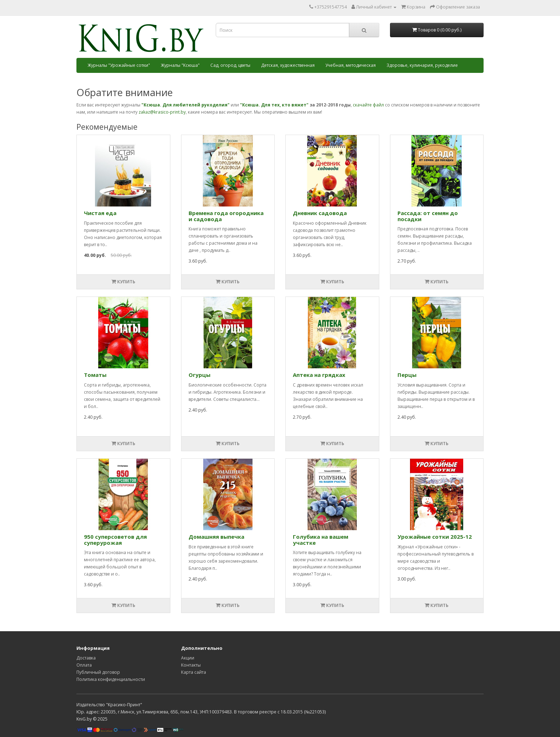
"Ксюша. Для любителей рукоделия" (186, 105)
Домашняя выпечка (216, 537)
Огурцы (199, 375)
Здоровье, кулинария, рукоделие (422, 65)
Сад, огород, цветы (230, 65)
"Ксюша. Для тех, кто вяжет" (274, 105)
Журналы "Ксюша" (180, 65)
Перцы (407, 375)
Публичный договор (98, 672)
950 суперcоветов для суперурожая (115, 540)
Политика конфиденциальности (111, 679)
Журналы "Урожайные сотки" (119, 65)
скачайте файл (368, 105)
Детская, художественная (288, 65)
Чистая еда (100, 213)
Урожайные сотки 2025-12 (435, 537)
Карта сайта (194, 672)
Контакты (191, 665)
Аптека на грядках (319, 375)
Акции (188, 658)
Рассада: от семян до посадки (428, 216)
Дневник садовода (320, 213)
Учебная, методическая (351, 65)
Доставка (86, 658)
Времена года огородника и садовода (226, 216)
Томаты (95, 375)
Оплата (84, 665)
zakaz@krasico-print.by (162, 112)
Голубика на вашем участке (321, 540)
